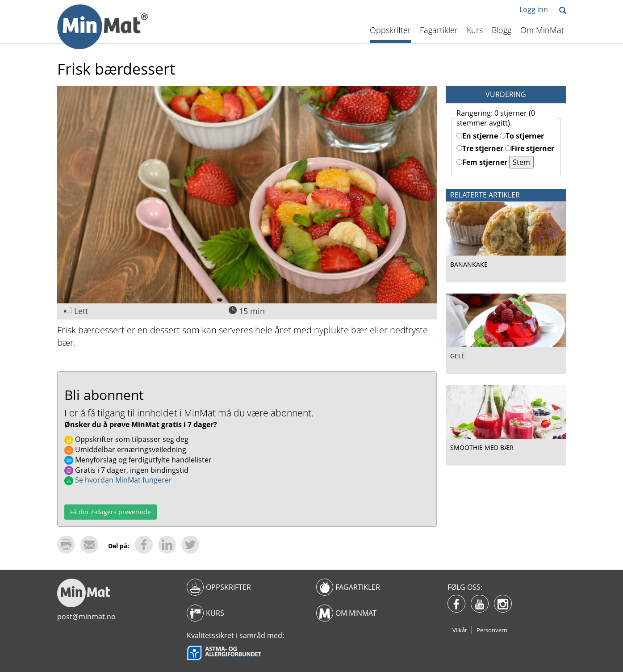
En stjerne (477, 136)
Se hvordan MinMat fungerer (118, 480)
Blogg (502, 30)
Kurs (475, 30)
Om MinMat (542, 30)
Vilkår (460, 630)
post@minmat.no (86, 617)
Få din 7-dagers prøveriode (111, 512)
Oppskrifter (390, 30)
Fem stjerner (482, 162)
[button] (563, 11)
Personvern (492, 630)
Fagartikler (439, 30)
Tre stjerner (480, 148)
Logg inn (534, 9)
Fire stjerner (530, 148)
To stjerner (522, 136)
